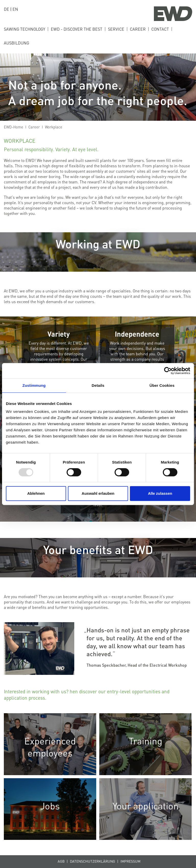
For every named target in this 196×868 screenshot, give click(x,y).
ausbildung (16, 43)
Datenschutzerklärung (93, 861)
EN (15, 9)
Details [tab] (98, 385)
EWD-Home (14, 127)
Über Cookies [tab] (162, 385)
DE (7, 9)
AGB (61, 861)
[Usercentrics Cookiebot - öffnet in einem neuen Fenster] (168, 371)
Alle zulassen (160, 493)
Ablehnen (36, 493)
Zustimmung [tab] (34, 385)
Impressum (130, 861)
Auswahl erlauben (98, 493)
